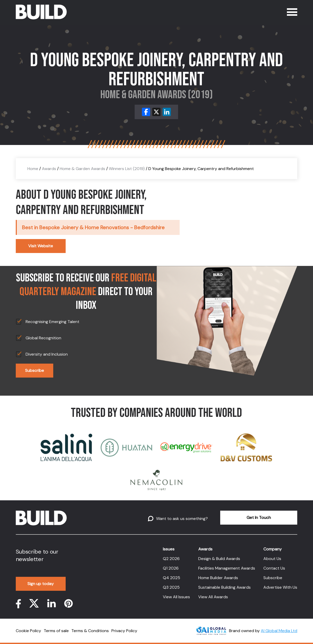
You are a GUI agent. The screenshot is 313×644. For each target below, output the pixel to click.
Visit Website (41, 246)
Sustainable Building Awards (224, 587)
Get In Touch (259, 517)
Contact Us (274, 568)
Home (33, 169)
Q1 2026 (171, 568)
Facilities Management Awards (227, 568)
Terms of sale (56, 631)
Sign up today (41, 584)
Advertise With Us (280, 587)
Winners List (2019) (127, 169)
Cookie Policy (28, 631)
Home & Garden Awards (82, 169)
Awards (49, 169)
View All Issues (176, 597)
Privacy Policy (124, 631)
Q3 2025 (171, 587)
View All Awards (213, 597)
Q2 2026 (171, 559)
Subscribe (35, 370)
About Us (272, 559)
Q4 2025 (171, 578)
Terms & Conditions (90, 631)
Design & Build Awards (219, 559)
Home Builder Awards (218, 578)
